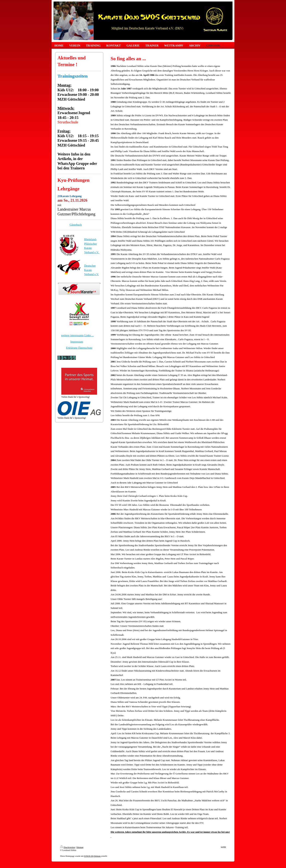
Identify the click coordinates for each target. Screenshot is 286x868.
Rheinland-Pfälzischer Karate (91, 244)
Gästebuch (76, 225)
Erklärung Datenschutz (79, 348)
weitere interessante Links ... (77, 335)
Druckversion (68, 847)
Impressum (77, 342)
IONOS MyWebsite (92, 856)
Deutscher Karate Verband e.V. (91, 270)
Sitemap (80, 847)
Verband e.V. (92, 252)
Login (223, 847)
